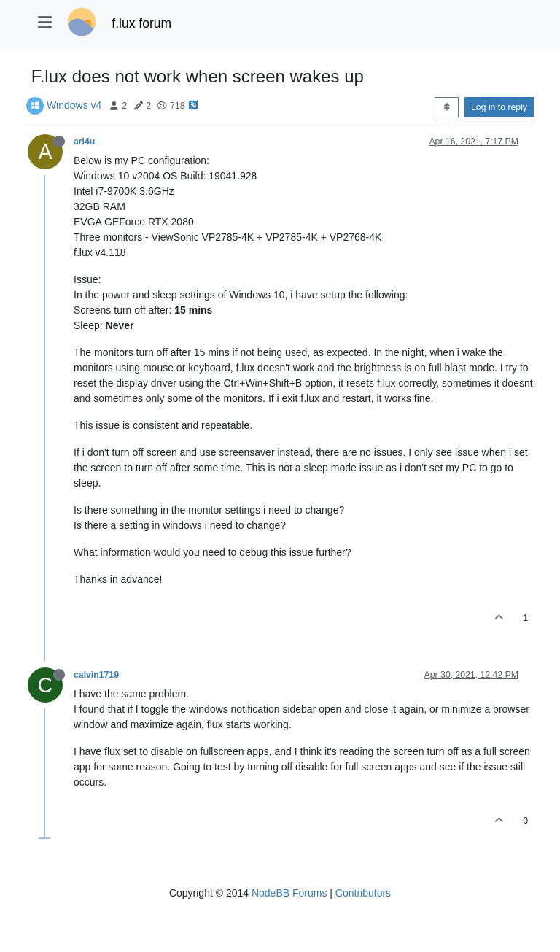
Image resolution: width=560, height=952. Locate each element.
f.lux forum (141, 23)
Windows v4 (74, 105)
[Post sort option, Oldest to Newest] (447, 107)
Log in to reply (499, 107)
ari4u (84, 142)
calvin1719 (96, 675)
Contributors (363, 893)
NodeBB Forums (289, 893)
